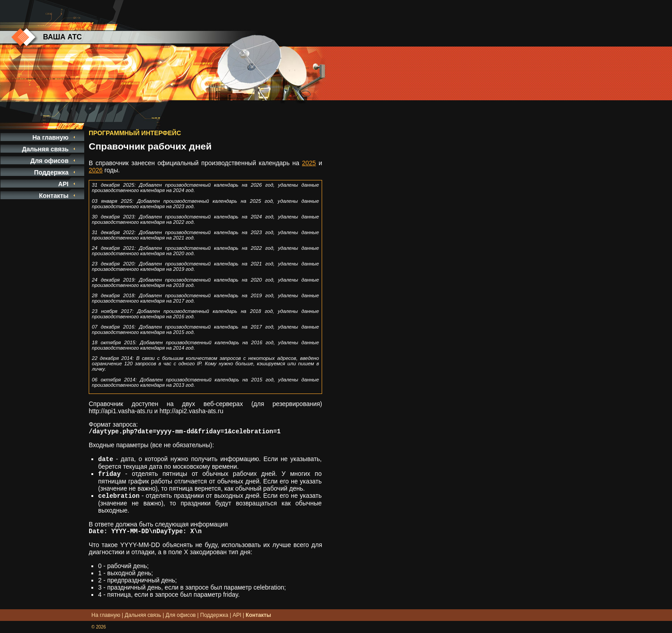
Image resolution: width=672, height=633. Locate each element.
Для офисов (50, 161)
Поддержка (51, 172)
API (63, 184)
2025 (309, 163)
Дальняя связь (45, 149)
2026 (96, 170)
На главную (50, 137)
